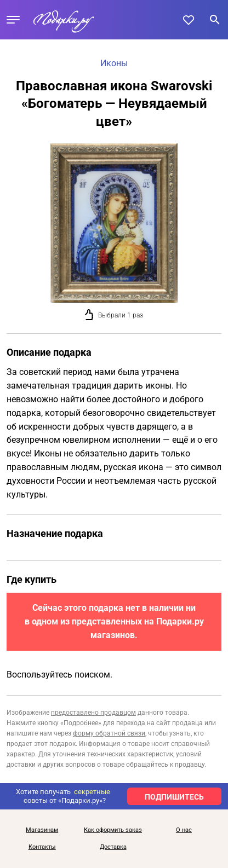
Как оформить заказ (113, 830)
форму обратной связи (109, 733)
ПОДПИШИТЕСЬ (174, 797)
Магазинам (42, 830)
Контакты (42, 847)
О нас (184, 830)
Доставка (113, 847)
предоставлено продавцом (93, 713)
